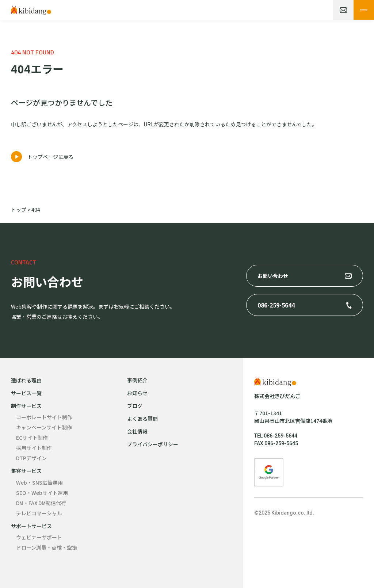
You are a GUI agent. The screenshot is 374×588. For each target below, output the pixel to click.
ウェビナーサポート (39, 537)
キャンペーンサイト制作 (44, 427)
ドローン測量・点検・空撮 (47, 547)
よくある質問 (142, 419)
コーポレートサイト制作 (44, 417)
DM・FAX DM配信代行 (41, 503)
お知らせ (137, 393)
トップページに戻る (50, 157)
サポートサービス (31, 526)
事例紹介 (137, 380)
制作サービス (26, 406)
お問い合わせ (273, 276)
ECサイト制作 (32, 438)
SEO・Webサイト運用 (42, 493)
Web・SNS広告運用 (39, 482)
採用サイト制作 (34, 448)
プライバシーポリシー (153, 444)
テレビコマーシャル (39, 513)
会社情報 (137, 431)
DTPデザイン (31, 458)
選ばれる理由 (26, 380)
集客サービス (26, 471)
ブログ (135, 406)
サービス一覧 (26, 393)
